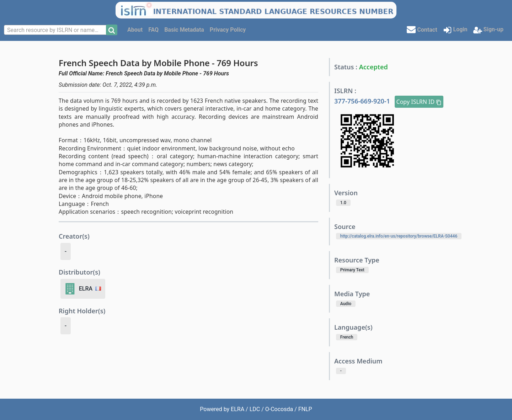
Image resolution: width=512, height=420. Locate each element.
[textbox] (56, 30)
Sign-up (488, 30)
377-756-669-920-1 (363, 101)
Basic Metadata (184, 30)
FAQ (153, 30)
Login (455, 30)
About (135, 30)
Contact (422, 29)
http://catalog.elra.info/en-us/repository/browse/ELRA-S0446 (399, 236)
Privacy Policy (228, 30)
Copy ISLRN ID (419, 102)
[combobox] (56, 30)
